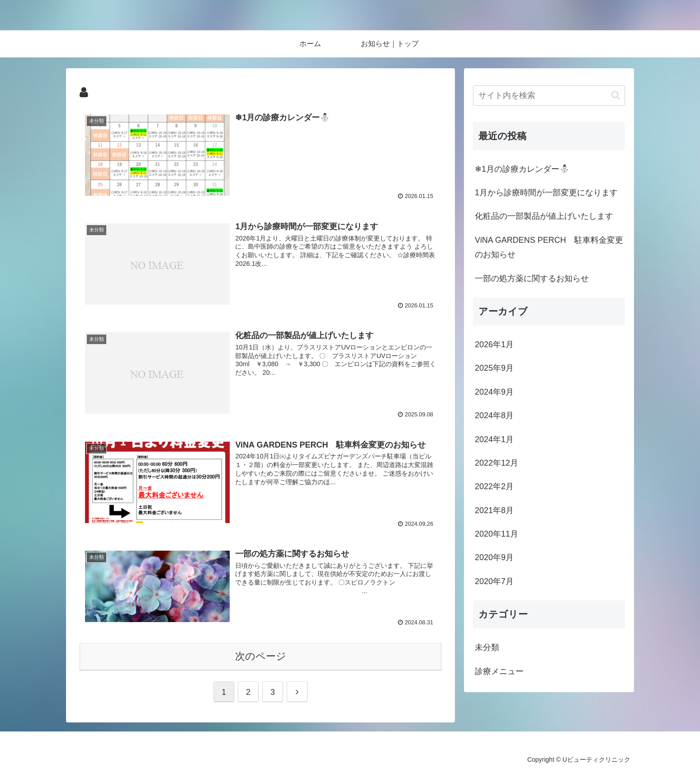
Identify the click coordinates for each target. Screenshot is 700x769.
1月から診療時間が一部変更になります (546, 193)
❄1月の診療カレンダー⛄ (522, 169)
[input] (549, 96)
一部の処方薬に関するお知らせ (532, 278)
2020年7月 (494, 581)
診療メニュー (499, 671)
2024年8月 (494, 415)
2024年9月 (494, 392)
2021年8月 (494, 510)
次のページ (261, 656)
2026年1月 (494, 344)
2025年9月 (494, 368)
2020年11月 (497, 534)
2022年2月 (494, 486)
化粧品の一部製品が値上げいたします (544, 216)
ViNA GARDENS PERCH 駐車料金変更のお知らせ (549, 247)
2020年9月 (494, 557)
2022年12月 (497, 463)
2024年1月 (494, 439)
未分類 (487, 647)
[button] (616, 95)
